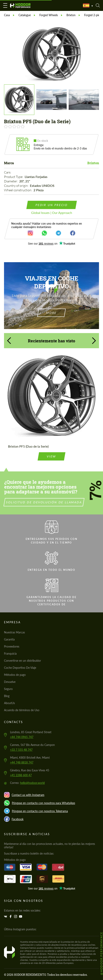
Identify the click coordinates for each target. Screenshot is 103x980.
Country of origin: (17, 186)
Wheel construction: (18, 190)
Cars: (8, 172)
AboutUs (9, 703)
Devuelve (10, 682)
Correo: (27, 783)
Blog (7, 696)
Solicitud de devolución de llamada (50, 502)
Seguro (8, 689)
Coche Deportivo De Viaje (20, 668)
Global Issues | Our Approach (52, 213)
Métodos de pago (15, 675)
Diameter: (11, 181)
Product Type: (14, 177)
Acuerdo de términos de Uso (22, 710)
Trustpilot (51, 244)
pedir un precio (51, 205)
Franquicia (10, 654)
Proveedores (12, 646)
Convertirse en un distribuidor (22, 661)
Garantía (9, 639)
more (51, 313)
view (51, 451)
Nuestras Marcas (14, 632)
